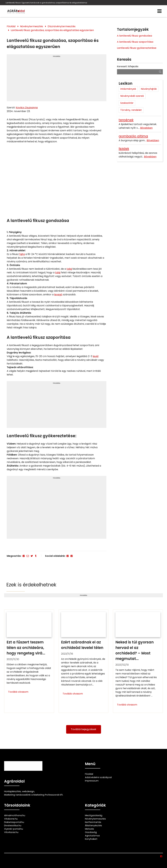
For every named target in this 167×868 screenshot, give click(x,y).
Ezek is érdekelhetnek (31, 585)
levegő (58, 295)
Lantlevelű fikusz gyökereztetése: (137, 48)
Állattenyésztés (93, 826)
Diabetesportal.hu (14, 822)
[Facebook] (24, 556)
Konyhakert (91, 839)
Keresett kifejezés (128, 66)
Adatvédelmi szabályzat (98, 777)
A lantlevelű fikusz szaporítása (135, 42)
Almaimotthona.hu (15, 815)
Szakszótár (127, 103)
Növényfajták (149, 89)
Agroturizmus (92, 836)
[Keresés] (160, 72)
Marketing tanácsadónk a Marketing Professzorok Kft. (34, 795)
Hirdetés (57, 56)
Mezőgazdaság (94, 815)
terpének (126, 120)
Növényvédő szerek (132, 96)
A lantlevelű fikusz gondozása (134, 36)
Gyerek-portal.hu (14, 829)
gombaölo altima (133, 136)
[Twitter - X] (32, 556)
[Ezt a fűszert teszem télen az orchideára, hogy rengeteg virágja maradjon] (29, 661)
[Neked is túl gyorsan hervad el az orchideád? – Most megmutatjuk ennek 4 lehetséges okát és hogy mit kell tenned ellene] (138, 661)
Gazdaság (91, 832)
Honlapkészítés (13, 791)
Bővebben (146, 128)
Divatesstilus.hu (13, 826)
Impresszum (92, 781)
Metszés (89, 829)
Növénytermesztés (32, 26)
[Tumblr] (36, 556)
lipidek (124, 149)
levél (96, 356)
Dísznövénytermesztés (62, 26)
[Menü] (159, 11)
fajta (22, 254)
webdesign (28, 791)
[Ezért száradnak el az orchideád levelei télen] (83, 661)
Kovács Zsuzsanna (27, 108)
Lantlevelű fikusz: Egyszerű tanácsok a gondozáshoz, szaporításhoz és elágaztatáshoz (46, 3)
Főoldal (11, 26)
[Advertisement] (57, 79)
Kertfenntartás (93, 822)
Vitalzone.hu (11, 819)
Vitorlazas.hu (11, 832)
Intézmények (128, 89)
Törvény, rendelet (131, 110)
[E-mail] (28, 556)
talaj (69, 269)
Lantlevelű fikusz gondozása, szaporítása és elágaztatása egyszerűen (52, 30)
